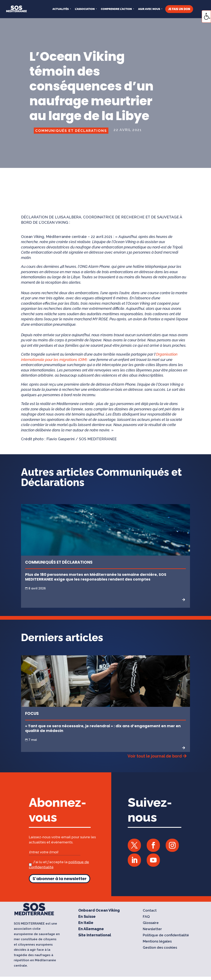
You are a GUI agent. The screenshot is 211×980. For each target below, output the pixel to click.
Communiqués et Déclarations (71, 131)
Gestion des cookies (160, 948)
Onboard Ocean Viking (99, 911)
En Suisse (87, 917)
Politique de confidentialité (166, 935)
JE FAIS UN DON (179, 9)
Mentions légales (157, 942)
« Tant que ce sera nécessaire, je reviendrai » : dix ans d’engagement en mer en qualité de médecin (103, 728)
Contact (150, 911)
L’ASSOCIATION (85, 9)
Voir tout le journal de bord (155, 756)
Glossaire (151, 923)
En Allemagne (91, 929)
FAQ (146, 917)
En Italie (86, 923)
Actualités (61, 9)
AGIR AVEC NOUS (149, 9)
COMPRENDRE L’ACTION (116, 9)
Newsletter (152, 929)
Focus (32, 714)
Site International (95, 935)
